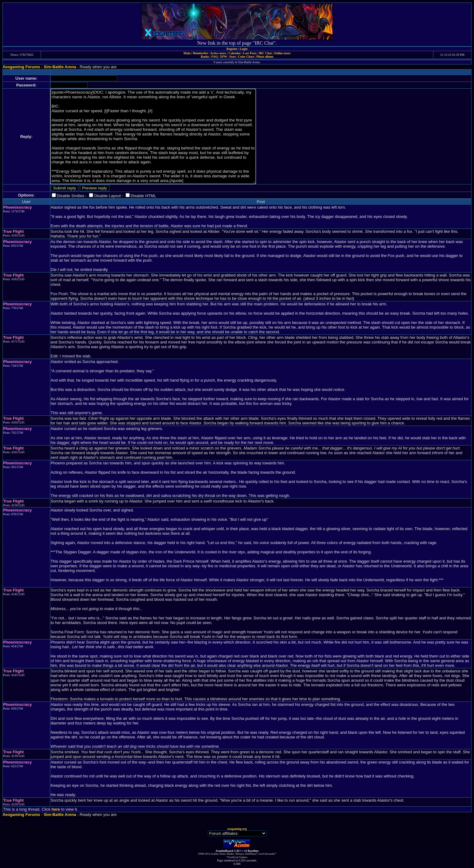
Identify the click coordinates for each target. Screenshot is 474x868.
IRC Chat (265, 53)
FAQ (214, 57)
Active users (218, 53)
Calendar (235, 53)
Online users (282, 53)
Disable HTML (143, 196)
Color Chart (246, 57)
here (56, 809)
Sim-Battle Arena (60, 67)
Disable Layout (107, 196)
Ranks (205, 57)
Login (244, 49)
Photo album (265, 57)
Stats (233, 57)
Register (232, 49)
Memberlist (200, 53)
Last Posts (250, 53)
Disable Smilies (71, 196)
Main (187, 53)
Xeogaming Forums (21, 67)
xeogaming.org (237, 829)
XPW (224, 57)
